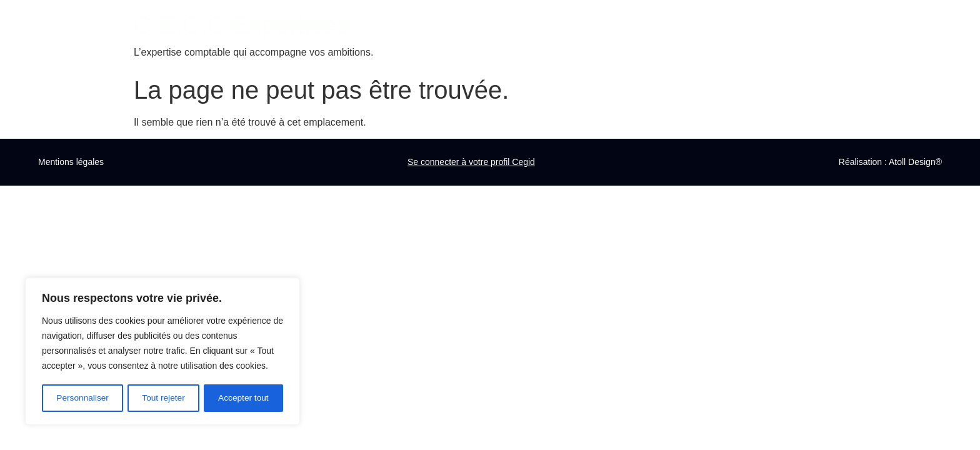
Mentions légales (71, 162)
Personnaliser (82, 398)
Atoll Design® (915, 162)
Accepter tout (244, 398)
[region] (162, 352)
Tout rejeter (164, 398)
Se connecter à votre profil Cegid (471, 162)
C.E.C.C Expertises (242, 25)
